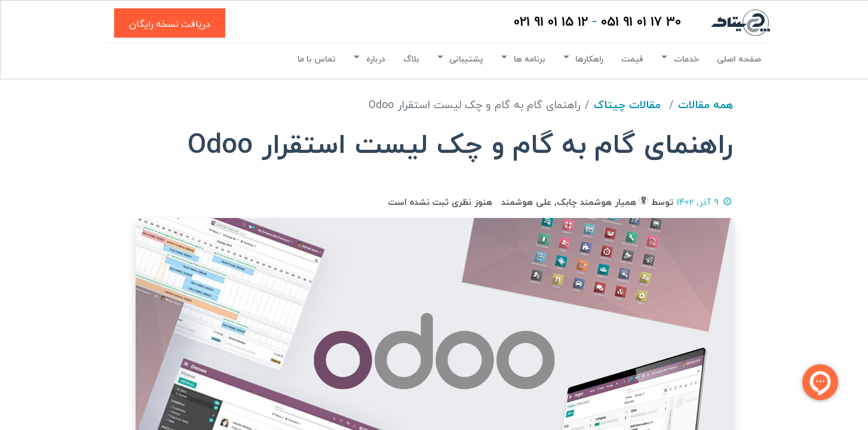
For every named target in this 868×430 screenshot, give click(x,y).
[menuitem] (739, 60)
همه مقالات (706, 105)
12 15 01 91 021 (551, 22)
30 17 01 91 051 (641, 22)
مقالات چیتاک (627, 105)
